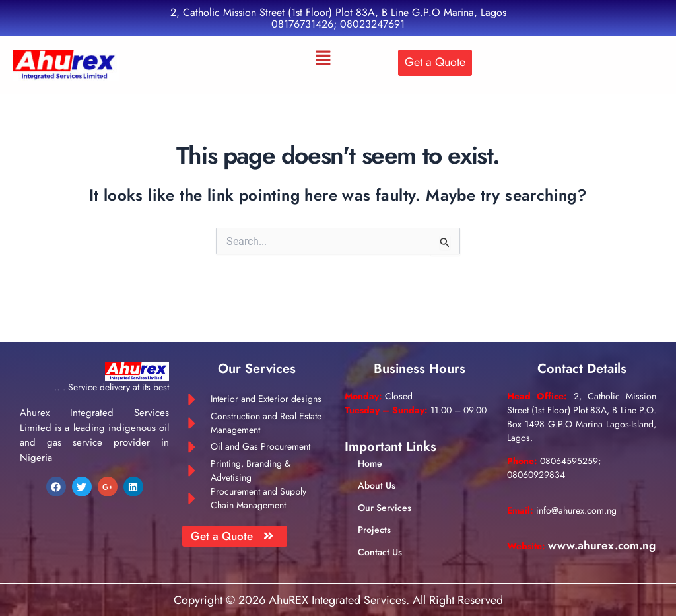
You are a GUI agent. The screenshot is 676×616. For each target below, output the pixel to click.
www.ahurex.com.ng (563, 547)
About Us (377, 474)
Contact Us (380, 540)
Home (370, 452)
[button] (323, 59)
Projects (374, 518)
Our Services (385, 496)
